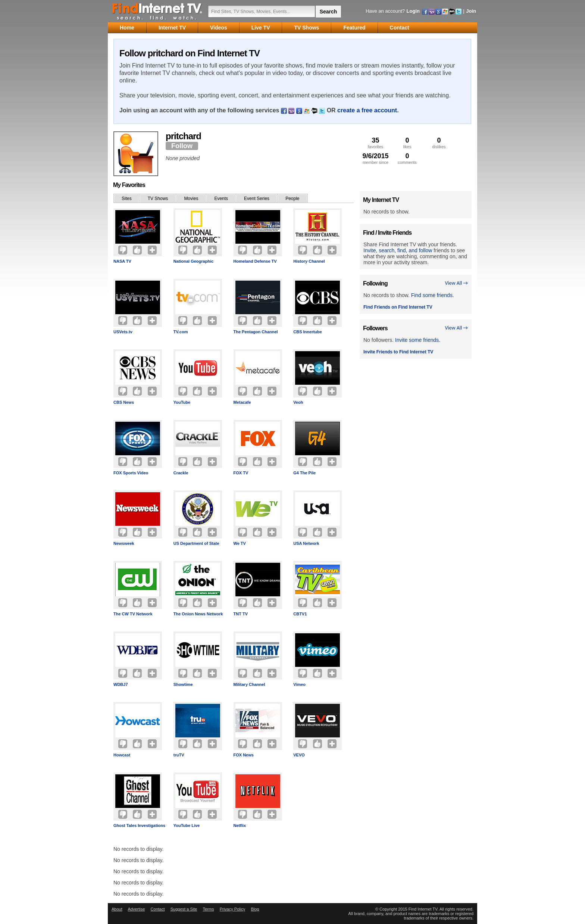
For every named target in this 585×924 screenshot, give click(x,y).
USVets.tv (123, 332)
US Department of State (196, 543)
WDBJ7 (121, 684)
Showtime (183, 684)
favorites (376, 143)
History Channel (309, 261)
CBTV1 (300, 614)
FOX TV (241, 473)
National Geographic (194, 261)
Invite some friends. (418, 340)
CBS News (124, 402)
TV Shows (158, 199)
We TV (240, 543)
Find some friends (432, 295)
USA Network (306, 543)
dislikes (439, 143)
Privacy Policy (232, 909)
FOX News (244, 755)
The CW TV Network (133, 614)
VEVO (299, 755)
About (117, 909)
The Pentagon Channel (256, 332)
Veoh (298, 402)
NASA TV (122, 261)
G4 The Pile (304, 473)
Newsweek (124, 543)
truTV (179, 755)
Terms (208, 909)
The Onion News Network (198, 614)
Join (471, 11)
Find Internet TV (157, 11)
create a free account (367, 110)
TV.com (181, 332)
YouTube (182, 402)
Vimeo (299, 684)
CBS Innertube (307, 332)
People (292, 199)
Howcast (122, 755)
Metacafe (242, 402)
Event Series (257, 199)
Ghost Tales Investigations (139, 825)
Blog (255, 909)
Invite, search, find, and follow (398, 250)
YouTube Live (187, 825)
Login (413, 11)
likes (407, 143)
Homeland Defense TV (255, 261)
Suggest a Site (184, 909)
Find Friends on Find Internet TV (398, 307)
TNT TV (241, 614)
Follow (182, 146)
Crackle (181, 473)
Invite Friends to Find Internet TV (398, 352)
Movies (191, 199)
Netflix (240, 825)
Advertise (136, 909)
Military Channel (249, 684)
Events (221, 199)
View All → (456, 283)
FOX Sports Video (131, 473)
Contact (158, 909)
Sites (127, 199)
